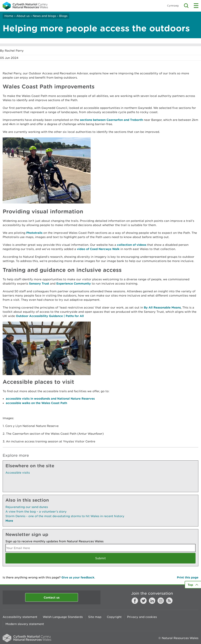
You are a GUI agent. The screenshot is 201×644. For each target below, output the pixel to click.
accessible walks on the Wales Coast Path (36, 403)
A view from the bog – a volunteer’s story (36, 511)
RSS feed (169, 601)
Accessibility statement (20, 617)
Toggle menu (196, 6)
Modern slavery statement (25, 624)
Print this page (188, 577)
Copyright (114, 617)
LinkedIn (152, 601)
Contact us (52, 597)
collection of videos (132, 245)
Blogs (63, 16)
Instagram (161, 601)
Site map (95, 617)
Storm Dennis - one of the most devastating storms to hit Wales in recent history (65, 516)
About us (23, 16)
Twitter (143, 601)
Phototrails (34, 233)
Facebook (135, 601)
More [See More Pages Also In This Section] (9, 521)
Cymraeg (173, 6)
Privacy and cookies (142, 617)
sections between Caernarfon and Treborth (111, 120)
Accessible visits (18, 473)
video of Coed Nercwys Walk (98, 249)
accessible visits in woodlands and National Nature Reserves (50, 398)
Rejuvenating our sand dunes (27, 507)
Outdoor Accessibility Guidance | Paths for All (50, 316)
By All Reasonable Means (162, 307)
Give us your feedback (78, 577)
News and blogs (44, 16)
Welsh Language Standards (63, 617)
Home (9, 16)
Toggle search (186, 6)
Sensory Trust (39, 283)
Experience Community (74, 283)
